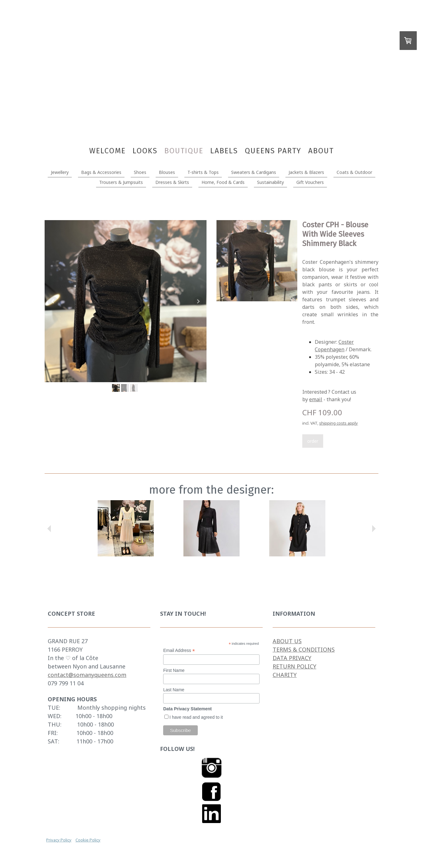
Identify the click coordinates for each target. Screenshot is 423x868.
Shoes (140, 172)
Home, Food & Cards (223, 182)
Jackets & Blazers (306, 172)
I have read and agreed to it (196, 717)
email (316, 399)
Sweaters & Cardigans (254, 172)
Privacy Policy (59, 840)
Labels (224, 151)
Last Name (174, 690)
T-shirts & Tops (203, 172)
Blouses (167, 172)
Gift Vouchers (310, 182)
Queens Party (273, 151)
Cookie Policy (88, 840)
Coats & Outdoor (354, 172)
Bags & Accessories (101, 172)
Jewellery (60, 172)
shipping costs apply (338, 423)
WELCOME (107, 151)
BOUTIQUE (184, 151)
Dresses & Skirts (172, 182)
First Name (174, 670)
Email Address (179, 651)
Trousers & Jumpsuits (121, 182)
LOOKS (145, 151)
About (321, 151)
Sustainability (270, 182)
